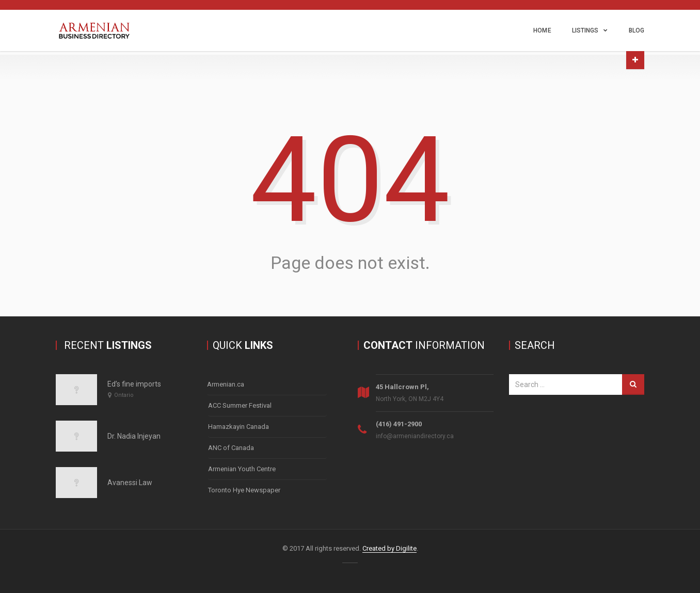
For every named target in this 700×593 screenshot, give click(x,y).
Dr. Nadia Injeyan (134, 436)
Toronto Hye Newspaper (244, 490)
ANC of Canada (231, 448)
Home (542, 30)
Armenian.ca (226, 384)
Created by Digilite (389, 548)
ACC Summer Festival (240, 405)
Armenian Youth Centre (242, 469)
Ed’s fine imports (134, 384)
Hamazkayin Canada (238, 427)
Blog (637, 30)
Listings (585, 30)
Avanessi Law (130, 483)
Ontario (124, 395)
